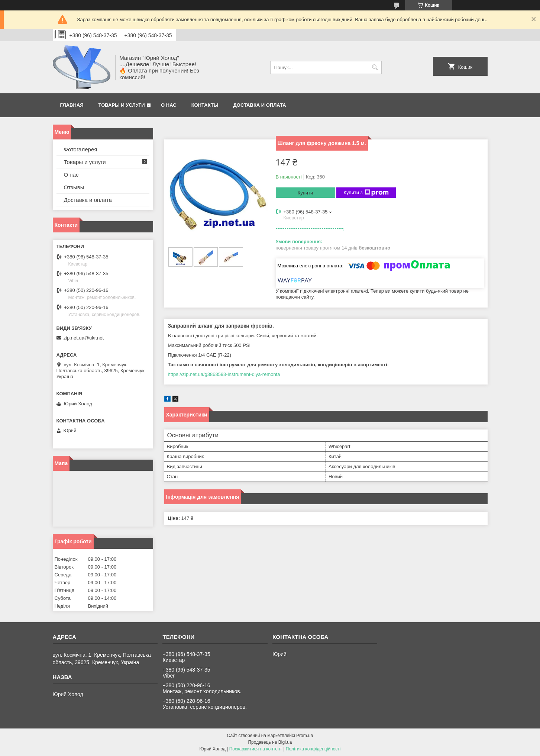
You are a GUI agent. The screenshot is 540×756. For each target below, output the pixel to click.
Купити (305, 193)
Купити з (366, 193)
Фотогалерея (81, 149)
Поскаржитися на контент (256, 749)
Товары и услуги (122, 105)
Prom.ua (305, 736)
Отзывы (74, 187)
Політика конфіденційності (313, 749)
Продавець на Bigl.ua (270, 742)
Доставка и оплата (260, 105)
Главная (72, 105)
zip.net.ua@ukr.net (84, 338)
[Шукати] (375, 67)
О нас (169, 105)
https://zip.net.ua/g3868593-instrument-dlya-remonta (224, 374)
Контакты (205, 105)
